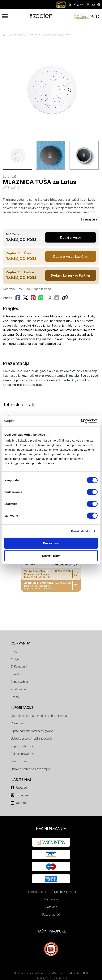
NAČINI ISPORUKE (51, 931)
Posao (15, 697)
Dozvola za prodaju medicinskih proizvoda (39, 716)
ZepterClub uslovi (23, 746)
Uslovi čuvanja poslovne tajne (30, 769)
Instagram (22, 795)
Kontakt (16, 674)
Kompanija (21, 643)
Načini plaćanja (51, 829)
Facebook (22, 788)
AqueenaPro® (17, 35)
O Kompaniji (19, 667)
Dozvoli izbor (51, 555)
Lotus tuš (35, 35)
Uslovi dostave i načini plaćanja (32, 739)
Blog (14, 651)
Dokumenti (18, 723)
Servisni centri (20, 761)
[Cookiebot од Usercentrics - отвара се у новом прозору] (81, 421)
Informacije (22, 708)
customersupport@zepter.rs (50, 973)
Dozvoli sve (51, 543)
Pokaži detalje (81, 531)
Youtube (21, 803)
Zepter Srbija (19, 682)
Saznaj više (89, 219)
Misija (15, 659)
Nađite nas (21, 780)
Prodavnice (18, 689)
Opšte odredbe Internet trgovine (32, 731)
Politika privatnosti (23, 754)
